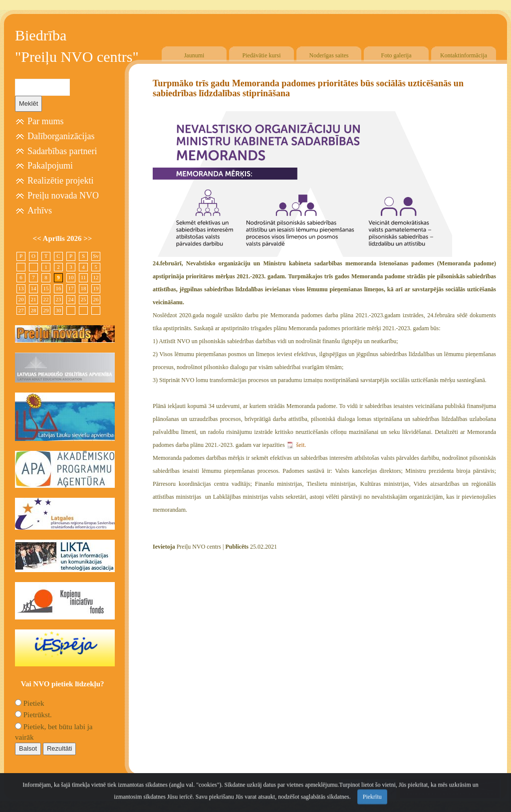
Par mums (46, 121)
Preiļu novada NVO (63, 196)
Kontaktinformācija (464, 55)
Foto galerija (396, 55)
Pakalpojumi (50, 166)
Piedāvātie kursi (262, 55)
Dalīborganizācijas (61, 136)
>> (88, 238)
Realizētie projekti (60, 181)
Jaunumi (194, 55)
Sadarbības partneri (62, 151)
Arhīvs (40, 210)
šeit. (301, 445)
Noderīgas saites (329, 55)
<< (38, 238)
